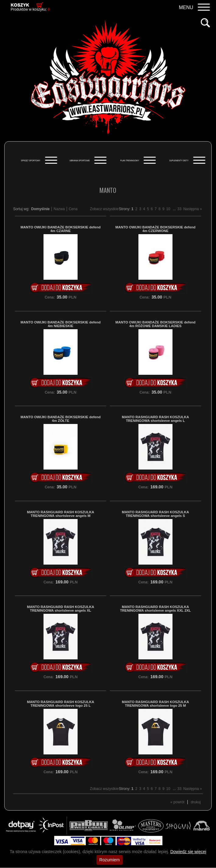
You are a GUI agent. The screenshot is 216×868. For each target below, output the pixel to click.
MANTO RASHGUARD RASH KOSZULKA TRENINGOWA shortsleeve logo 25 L (61, 704)
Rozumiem (110, 860)
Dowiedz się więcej (188, 852)
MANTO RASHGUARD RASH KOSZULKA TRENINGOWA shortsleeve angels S (156, 514)
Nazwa (59, 209)
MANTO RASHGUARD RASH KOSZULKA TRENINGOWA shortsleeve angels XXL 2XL (155, 609)
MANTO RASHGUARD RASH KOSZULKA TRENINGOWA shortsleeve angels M (61, 514)
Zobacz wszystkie (104, 209)
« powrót (177, 802)
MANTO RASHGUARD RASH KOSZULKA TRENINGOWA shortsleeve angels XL (61, 609)
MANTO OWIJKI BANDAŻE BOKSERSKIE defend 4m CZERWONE (155, 229)
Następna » (192, 209)
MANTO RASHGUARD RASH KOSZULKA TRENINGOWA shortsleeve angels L (156, 419)
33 (179, 209)
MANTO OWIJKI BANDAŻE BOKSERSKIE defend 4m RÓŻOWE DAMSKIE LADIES (155, 324)
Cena (73, 209)
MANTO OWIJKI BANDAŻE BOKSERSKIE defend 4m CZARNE (61, 229)
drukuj (196, 802)
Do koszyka (61, 288)
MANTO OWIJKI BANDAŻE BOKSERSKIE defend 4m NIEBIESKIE (61, 324)
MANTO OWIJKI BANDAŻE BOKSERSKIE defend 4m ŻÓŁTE (61, 419)
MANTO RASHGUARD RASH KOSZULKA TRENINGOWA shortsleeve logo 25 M (156, 704)
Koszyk (20, 5)
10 (168, 209)
